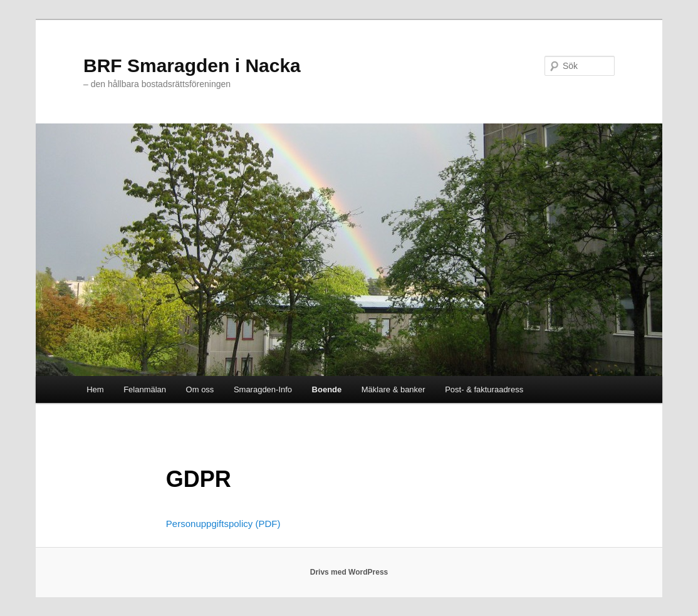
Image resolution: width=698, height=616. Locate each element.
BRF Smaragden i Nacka (192, 65)
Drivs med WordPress (349, 572)
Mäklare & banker (393, 389)
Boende (327, 389)
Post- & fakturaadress (484, 389)
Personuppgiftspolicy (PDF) (223, 524)
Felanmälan (145, 389)
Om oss (200, 389)
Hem (95, 389)
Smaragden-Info (263, 389)
